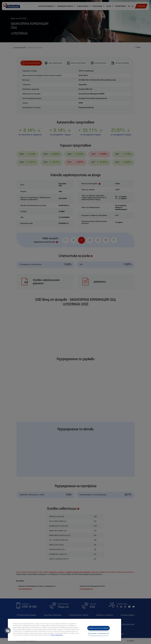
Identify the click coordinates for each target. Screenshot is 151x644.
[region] (64, 630)
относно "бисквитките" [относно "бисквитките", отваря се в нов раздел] (57, 635)
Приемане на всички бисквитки (99, 628)
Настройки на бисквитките (98, 634)
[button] (8, 631)
